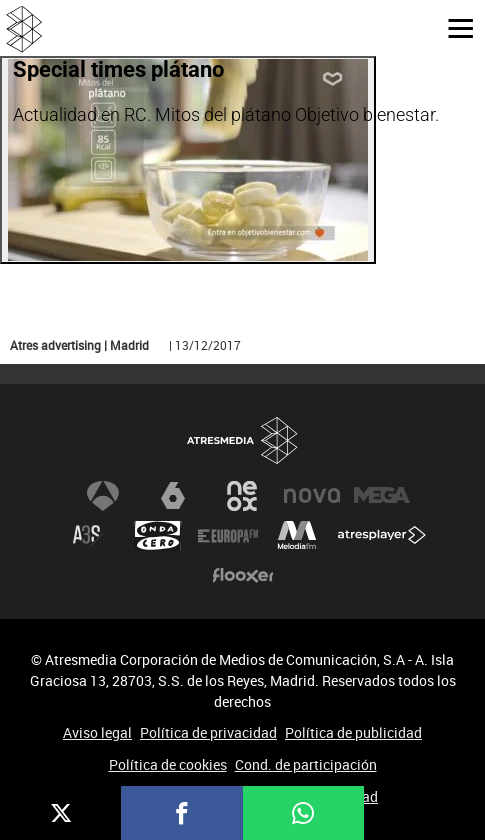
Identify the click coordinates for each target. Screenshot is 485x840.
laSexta (173, 496)
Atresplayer (382, 536)
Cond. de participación (306, 764)
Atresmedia (243, 441)
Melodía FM (297, 536)
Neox (243, 496)
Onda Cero (158, 536)
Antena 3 (103, 496)
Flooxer (243, 576)
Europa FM (228, 536)
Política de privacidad (208, 732)
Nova (312, 496)
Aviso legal (97, 732)
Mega (382, 496)
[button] (453, 27)
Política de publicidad (353, 732)
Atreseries (88, 536)
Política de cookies (168, 764)
